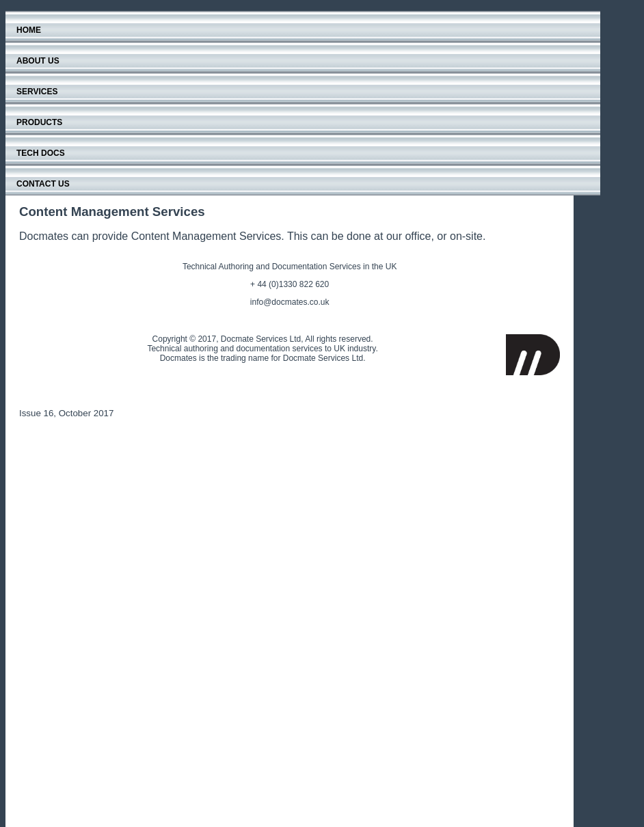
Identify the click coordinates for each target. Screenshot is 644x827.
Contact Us (43, 184)
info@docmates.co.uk (290, 302)
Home (29, 30)
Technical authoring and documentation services (234, 349)
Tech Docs (41, 153)
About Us (38, 61)
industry (361, 349)
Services (37, 92)
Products (39, 122)
